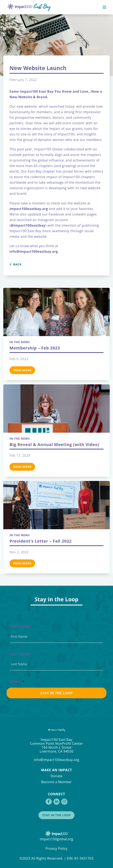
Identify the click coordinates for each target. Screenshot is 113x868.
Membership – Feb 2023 (35, 348)
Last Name (20, 654)
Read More (22, 370)
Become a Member (56, 782)
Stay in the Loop (56, 815)
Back (15, 264)
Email (17, 682)
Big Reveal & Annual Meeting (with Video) (54, 444)
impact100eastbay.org (29, 209)
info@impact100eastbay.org (57, 760)
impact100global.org (56, 839)
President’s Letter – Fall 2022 (41, 541)
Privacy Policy (57, 848)
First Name (21, 627)
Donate (56, 776)
